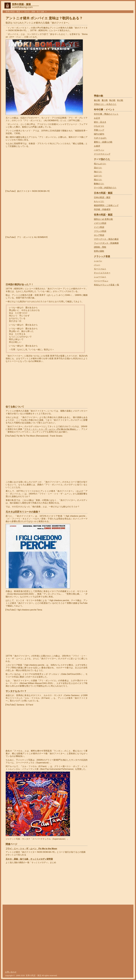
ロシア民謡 (99, 235)
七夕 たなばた (100, 138)
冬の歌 (120, 100)
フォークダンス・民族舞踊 (106, 243)
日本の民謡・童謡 (102, 197)
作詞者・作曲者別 (102, 209)
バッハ (97, 265)
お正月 (97, 118)
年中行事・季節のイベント (106, 114)
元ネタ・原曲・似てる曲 (34, 12)
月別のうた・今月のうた (105, 104)
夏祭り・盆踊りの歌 (103, 142)
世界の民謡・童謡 (13, 12)
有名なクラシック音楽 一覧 (106, 285)
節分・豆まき (100, 122)
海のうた (98, 172)
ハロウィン (99, 150)
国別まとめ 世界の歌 (103, 219)
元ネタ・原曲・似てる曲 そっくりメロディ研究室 (29, 859)
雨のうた (98, 180)
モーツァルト (100, 269)
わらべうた (99, 201)
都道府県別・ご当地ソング (106, 205)
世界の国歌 (99, 251)
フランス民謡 (100, 231)
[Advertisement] (27, 169)
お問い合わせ (11, 972)
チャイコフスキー (102, 273)
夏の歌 (105, 100)
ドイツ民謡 (99, 227)
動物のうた (99, 184)
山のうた (98, 176)
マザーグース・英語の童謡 (106, 239)
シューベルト (100, 277)
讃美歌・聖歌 (100, 247)
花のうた (98, 168)
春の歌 (97, 100)
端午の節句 (99, 134)
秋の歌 (112, 100)
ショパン (98, 261)
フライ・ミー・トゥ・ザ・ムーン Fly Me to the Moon (31, 849)
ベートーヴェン (101, 281)
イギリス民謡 (100, 223)
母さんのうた (100, 164)
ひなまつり (99, 126)
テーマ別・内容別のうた (105, 188)
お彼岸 (97, 146)
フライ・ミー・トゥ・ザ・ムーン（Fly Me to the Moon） (51, 429)
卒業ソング (99, 130)
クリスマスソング (102, 154)
